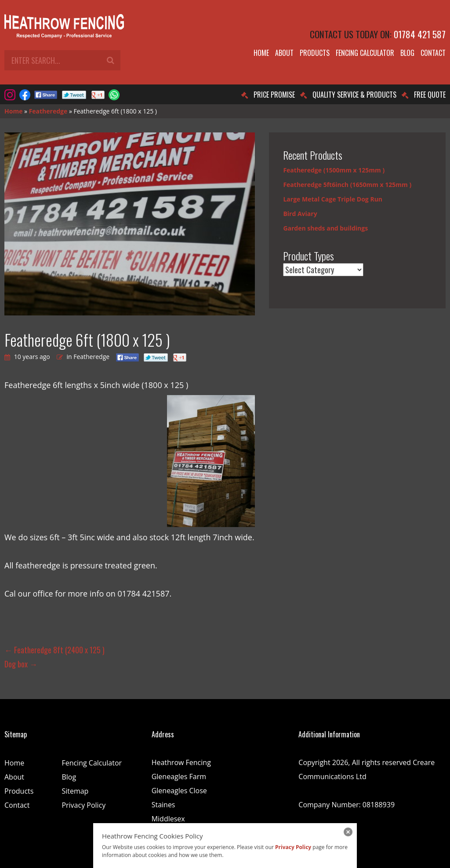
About (284, 53)
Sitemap (75, 791)
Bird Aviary (300, 214)
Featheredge (48, 111)
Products (315, 53)
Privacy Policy (83, 805)
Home (261, 53)
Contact (433, 53)
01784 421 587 (420, 34)
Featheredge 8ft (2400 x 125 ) (54, 650)
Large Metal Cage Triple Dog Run (333, 199)
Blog (407, 53)
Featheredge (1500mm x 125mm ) (334, 170)
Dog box (21, 664)
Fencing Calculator (365, 53)
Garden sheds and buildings (325, 228)
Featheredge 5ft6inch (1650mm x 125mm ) (347, 185)
